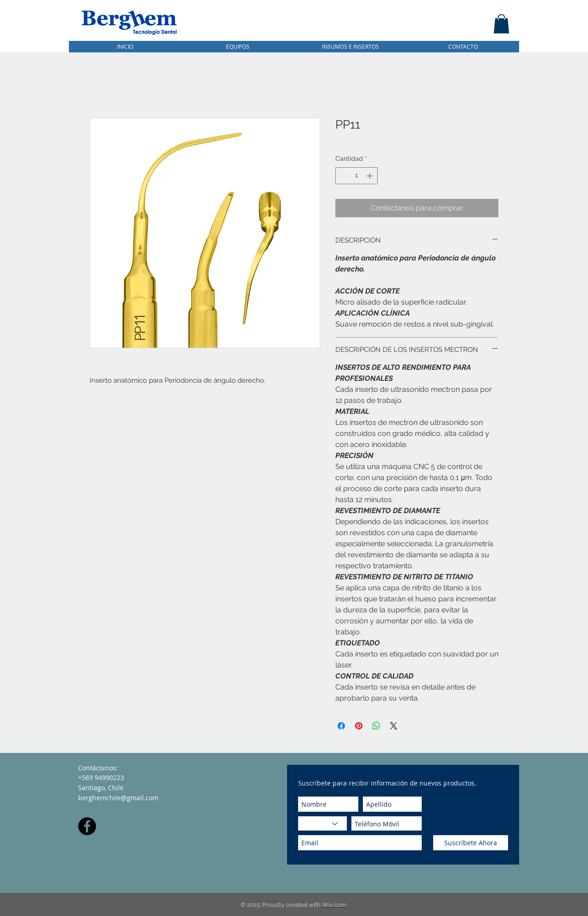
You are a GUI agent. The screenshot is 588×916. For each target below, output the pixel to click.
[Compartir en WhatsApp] (376, 726)
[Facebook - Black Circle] (87, 826)
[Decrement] (342, 176)
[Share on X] (394, 726)
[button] (501, 24)
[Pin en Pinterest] (359, 726)
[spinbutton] (356, 176)
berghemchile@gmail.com (118, 798)
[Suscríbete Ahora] (471, 843)
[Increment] (370, 176)
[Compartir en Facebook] (341, 726)
